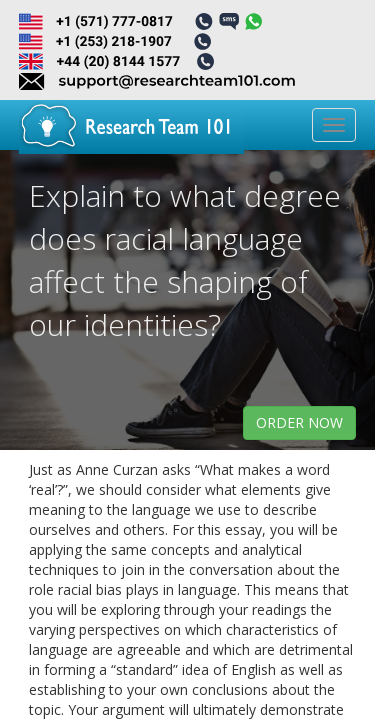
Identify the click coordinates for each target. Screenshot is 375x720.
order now (299, 422)
